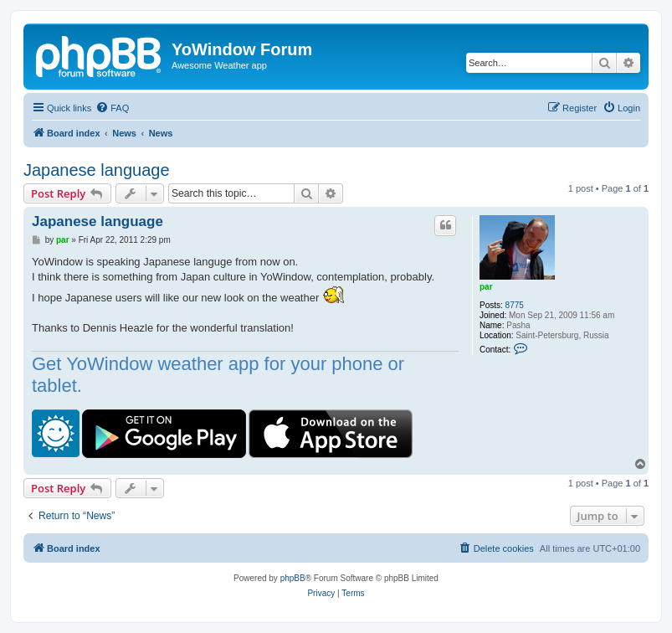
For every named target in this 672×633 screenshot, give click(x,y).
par (486, 287)
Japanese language (97, 170)
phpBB (293, 578)
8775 (515, 305)
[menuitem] (112, 108)
